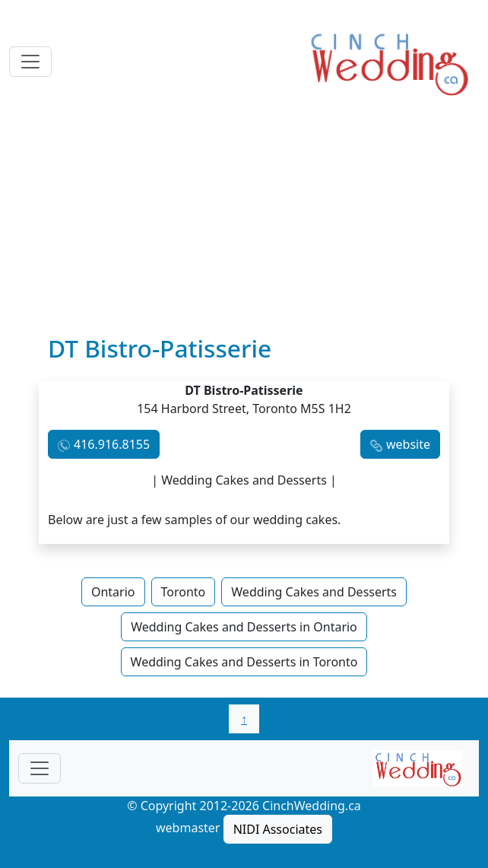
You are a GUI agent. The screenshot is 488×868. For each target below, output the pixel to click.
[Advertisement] (244, 220)
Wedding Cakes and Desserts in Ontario (244, 627)
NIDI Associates (278, 829)
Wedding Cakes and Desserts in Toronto (244, 662)
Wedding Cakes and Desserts (314, 592)
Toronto (184, 592)
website (408, 444)
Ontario (113, 592)
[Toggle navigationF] (40, 768)
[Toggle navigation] (30, 62)
